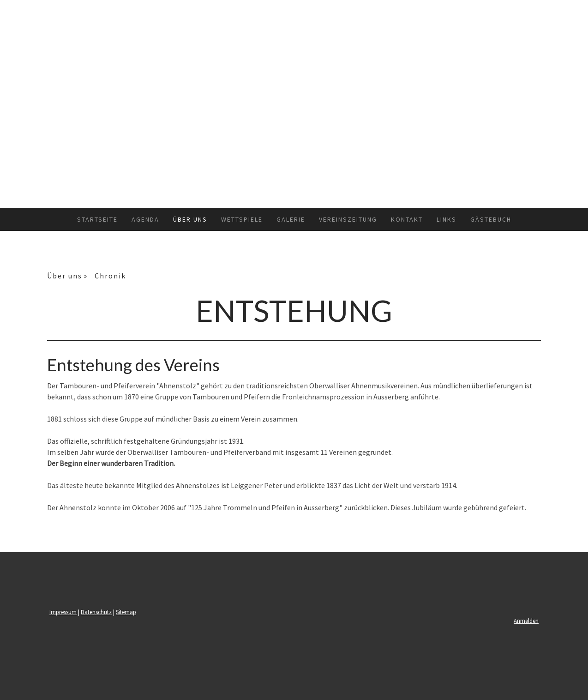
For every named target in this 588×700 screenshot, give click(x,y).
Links (447, 219)
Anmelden (526, 621)
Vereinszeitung (348, 219)
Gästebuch (491, 219)
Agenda (145, 219)
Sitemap (126, 612)
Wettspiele (242, 219)
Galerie (291, 219)
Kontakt (407, 219)
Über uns (190, 219)
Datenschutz (96, 612)
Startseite (97, 219)
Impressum (63, 612)
